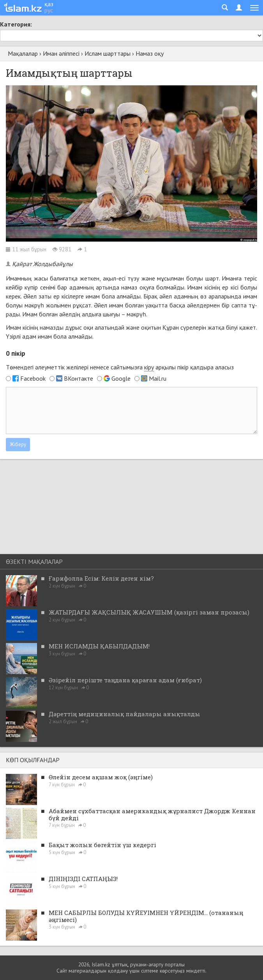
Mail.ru (158, 378)
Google (121, 378)
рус (49, 10)
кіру (149, 367)
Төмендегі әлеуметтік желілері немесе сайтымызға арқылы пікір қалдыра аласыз (120, 367)
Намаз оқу (150, 53)
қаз (49, 4)
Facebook (33, 378)
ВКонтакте (79, 378)
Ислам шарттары (108, 53)
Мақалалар (23, 53)
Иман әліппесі (61, 53)
